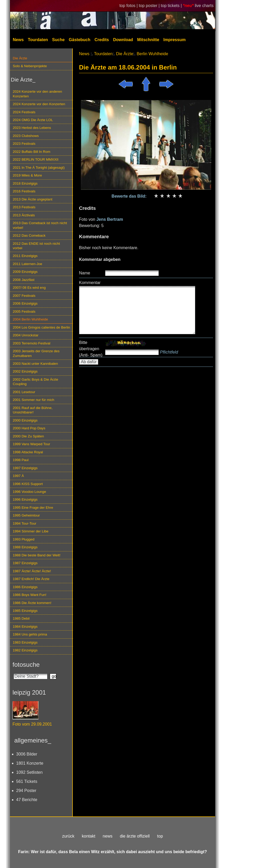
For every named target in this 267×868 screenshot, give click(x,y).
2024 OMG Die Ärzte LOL (33, 120)
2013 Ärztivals (24, 215)
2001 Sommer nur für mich (34, 400)
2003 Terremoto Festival (32, 343)
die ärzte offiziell (135, 836)
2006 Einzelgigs (25, 303)
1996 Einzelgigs (25, 499)
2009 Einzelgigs (25, 272)
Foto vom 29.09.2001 (32, 724)
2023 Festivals (24, 144)
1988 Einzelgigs (25, 547)
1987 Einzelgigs (25, 563)
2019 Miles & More (27, 175)
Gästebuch (80, 40)
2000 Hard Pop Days (29, 428)
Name (85, 273)
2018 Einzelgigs (25, 183)
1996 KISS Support (28, 484)
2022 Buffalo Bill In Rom (32, 152)
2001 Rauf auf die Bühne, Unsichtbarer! (33, 410)
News (18, 40)
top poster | (150, 6)
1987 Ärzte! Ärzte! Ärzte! (32, 571)
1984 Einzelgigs (25, 627)
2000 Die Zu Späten (28, 436)
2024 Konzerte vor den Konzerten (39, 104)
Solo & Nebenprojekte (30, 66)
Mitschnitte (148, 40)
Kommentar (90, 283)
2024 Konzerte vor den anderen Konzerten (37, 94)
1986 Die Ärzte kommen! (32, 603)
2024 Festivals (24, 112)
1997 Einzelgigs (25, 468)
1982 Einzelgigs (25, 650)
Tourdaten (38, 40)
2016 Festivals (24, 191)
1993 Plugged (24, 539)
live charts (204, 6)
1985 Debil (21, 618)
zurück (68, 836)
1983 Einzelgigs (25, 642)
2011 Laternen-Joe (28, 264)
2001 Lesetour (24, 392)
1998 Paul (21, 460)
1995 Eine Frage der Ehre (33, 508)
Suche (58, 40)
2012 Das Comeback (29, 235)
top (160, 836)
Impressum (175, 40)
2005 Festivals (24, 312)
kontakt (89, 836)
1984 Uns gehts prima (30, 634)
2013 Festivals (24, 207)
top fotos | (129, 6)
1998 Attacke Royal (28, 452)
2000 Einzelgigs (25, 420)
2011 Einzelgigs (25, 256)
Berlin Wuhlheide (152, 54)
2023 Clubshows (26, 136)
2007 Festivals (24, 296)
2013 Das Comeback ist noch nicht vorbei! (40, 225)
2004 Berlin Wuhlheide (30, 319)
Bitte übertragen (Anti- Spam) (91, 349)
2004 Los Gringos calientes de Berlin (41, 327)
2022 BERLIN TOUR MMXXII (36, 159)
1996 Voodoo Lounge (29, 492)
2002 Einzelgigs (25, 371)
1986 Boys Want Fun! (30, 595)
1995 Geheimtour (26, 515)
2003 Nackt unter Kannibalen (35, 364)
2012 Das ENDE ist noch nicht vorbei (36, 246)
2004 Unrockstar (26, 335)
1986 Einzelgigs (25, 587)
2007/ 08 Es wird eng (29, 288)
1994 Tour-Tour (25, 523)
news (108, 836)
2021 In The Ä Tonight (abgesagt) (39, 168)
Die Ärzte (20, 58)
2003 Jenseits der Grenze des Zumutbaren (36, 353)
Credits (102, 40)
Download (123, 40)
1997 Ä (18, 476)
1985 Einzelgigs (25, 611)
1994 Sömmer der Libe (31, 531)
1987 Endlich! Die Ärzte (31, 579)
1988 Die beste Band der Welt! (37, 555)
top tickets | (172, 6)
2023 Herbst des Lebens (32, 128)
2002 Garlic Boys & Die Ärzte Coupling (35, 382)
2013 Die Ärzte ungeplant (33, 199)
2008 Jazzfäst (24, 280)
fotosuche (26, 665)
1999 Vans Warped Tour (31, 444)
